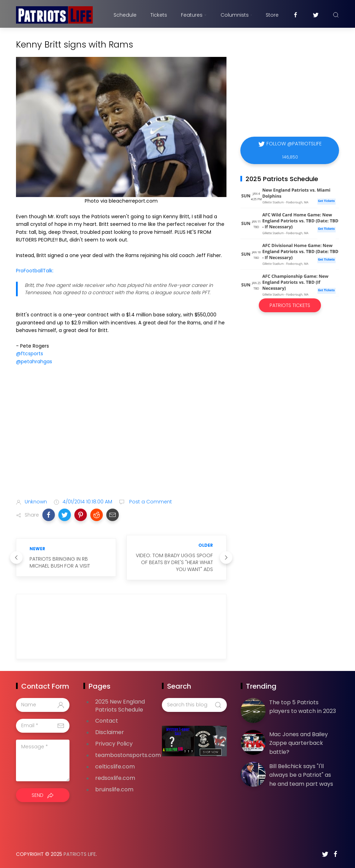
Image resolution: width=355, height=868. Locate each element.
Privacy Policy (114, 744)
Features (194, 15)
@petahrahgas (34, 361)
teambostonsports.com (128, 755)
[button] (49, 515)
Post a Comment (150, 502)
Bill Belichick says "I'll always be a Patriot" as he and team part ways (301, 775)
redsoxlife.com (115, 778)
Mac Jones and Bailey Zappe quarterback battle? (299, 743)
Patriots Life (80, 854)
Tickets (159, 15)
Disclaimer (110, 732)
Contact (107, 721)
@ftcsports (30, 354)
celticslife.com (115, 767)
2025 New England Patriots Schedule (120, 706)
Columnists (236, 15)
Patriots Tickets (290, 305)
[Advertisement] (121, 438)
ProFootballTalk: (35, 271)
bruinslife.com (114, 789)
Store (272, 15)
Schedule (125, 15)
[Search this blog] (194, 705)
